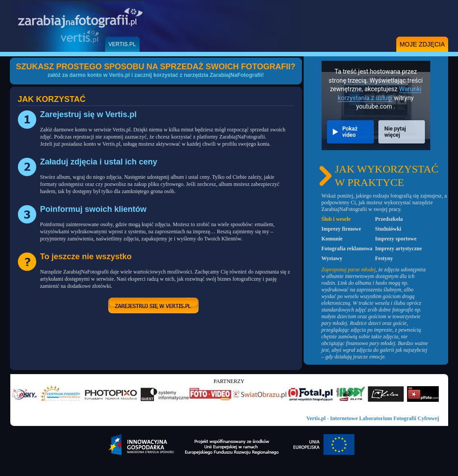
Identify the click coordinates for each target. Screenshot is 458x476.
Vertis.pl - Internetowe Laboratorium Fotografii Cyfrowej (373, 418)
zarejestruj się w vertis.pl (154, 305)
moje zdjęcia (422, 44)
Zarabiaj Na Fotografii (77, 26)
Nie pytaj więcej (395, 132)
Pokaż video (350, 132)
